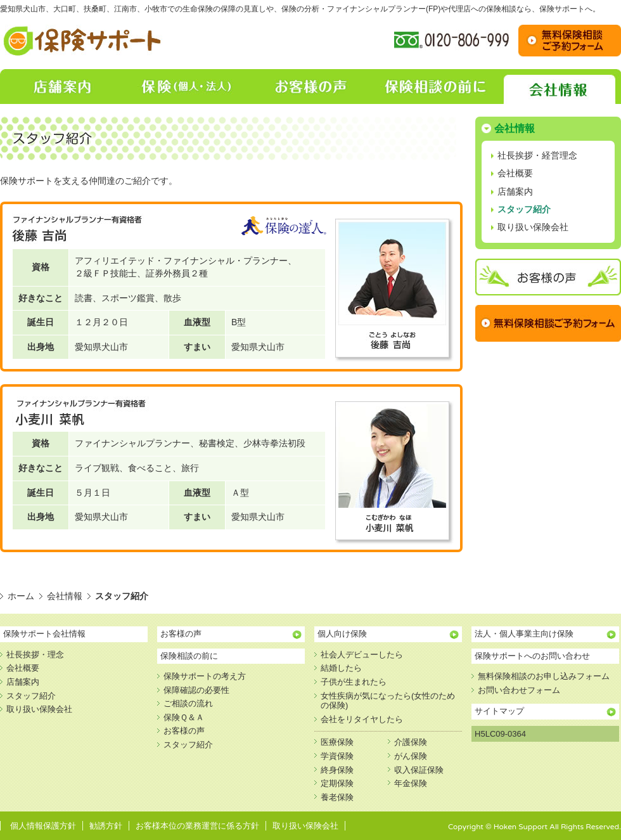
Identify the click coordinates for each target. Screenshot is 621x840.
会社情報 (559, 87)
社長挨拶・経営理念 (537, 155)
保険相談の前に (435, 87)
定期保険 (337, 783)
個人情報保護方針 (43, 826)
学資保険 (337, 756)
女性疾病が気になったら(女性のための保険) (388, 701)
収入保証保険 (419, 770)
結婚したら (341, 668)
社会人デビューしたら (362, 655)
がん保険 (411, 756)
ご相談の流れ (188, 703)
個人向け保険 (342, 634)
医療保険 (337, 742)
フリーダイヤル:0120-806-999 (451, 41)
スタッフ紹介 (524, 209)
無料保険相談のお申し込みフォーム (544, 676)
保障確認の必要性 (196, 690)
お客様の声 (310, 87)
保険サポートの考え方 (205, 676)
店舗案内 (62, 87)
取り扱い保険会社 (533, 227)
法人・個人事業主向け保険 (524, 634)
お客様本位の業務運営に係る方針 (197, 826)
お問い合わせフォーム (519, 690)
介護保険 (411, 742)
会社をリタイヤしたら (362, 719)
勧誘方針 (106, 826)
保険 (186, 87)
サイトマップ (499, 711)
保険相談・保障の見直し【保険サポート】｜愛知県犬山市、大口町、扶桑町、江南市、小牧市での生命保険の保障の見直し (83, 41)
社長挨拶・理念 (35, 655)
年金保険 (411, 783)
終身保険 (337, 770)
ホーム (21, 596)
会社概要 (515, 173)
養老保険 (337, 797)
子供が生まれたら (354, 682)
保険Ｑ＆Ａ (184, 717)
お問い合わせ (570, 41)
